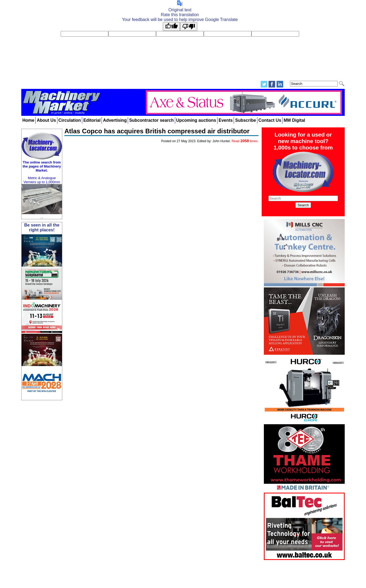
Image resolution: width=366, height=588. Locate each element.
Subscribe (245, 120)
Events (226, 120)
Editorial (92, 120)
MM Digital (294, 120)
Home (28, 120)
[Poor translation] (189, 27)
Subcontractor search (151, 120)
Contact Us (270, 120)
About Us (46, 120)
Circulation (70, 120)
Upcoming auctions (196, 120)
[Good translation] (171, 27)
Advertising (115, 120)
